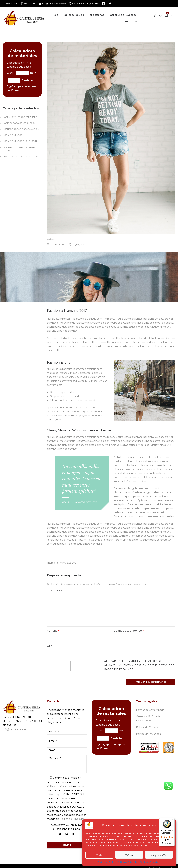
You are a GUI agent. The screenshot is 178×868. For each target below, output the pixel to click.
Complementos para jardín (20, 141)
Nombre (53, 631)
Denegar (129, 855)
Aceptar (99, 855)
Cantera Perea (57, 245)
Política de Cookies (107, 862)
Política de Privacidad (128, 862)
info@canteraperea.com (17, 729)
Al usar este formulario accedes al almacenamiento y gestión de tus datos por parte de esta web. (140, 665)
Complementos (13, 135)
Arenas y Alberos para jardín (22, 117)
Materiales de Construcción (21, 157)
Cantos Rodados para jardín (22, 129)
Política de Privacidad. (60, 786)
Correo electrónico (129, 631)
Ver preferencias (159, 855)
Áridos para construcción (20, 123)
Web (50, 646)
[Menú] (173, 820)
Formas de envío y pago (150, 710)
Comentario (56, 590)
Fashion (51, 240)
